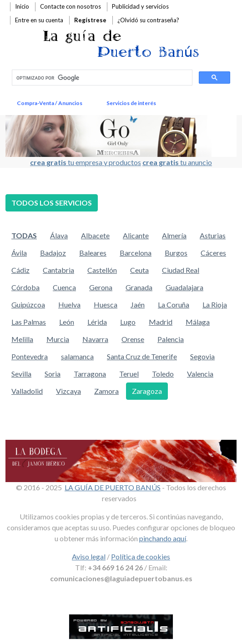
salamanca (77, 356)
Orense (133, 339)
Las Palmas (29, 322)
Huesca (106, 304)
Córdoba (25, 287)
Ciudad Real (181, 270)
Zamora (106, 391)
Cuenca (64, 287)
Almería (174, 235)
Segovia (202, 356)
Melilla (22, 339)
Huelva (69, 304)
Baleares (93, 253)
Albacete (95, 235)
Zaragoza (147, 391)
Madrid (161, 322)
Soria (53, 374)
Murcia (58, 339)
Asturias (213, 235)
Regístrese (90, 20)
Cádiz (20, 270)
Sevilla (21, 374)
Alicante (136, 235)
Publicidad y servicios (140, 6)
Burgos (176, 253)
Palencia (171, 339)
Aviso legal (89, 556)
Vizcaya (68, 391)
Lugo (128, 322)
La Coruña (174, 304)
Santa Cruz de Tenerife (142, 356)
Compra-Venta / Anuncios (50, 103)
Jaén (138, 304)
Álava (59, 235)
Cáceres (213, 253)
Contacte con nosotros (71, 6)
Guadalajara (184, 287)
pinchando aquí (163, 538)
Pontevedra (30, 356)
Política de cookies (141, 556)
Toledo (163, 374)
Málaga (198, 322)
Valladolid (27, 391)
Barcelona (136, 253)
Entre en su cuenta (39, 20)
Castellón (102, 270)
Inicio (22, 6)
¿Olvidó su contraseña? (148, 20)
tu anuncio (177, 162)
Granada (139, 287)
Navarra (95, 339)
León (67, 322)
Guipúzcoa (28, 304)
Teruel (129, 374)
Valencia (200, 374)
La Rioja (215, 304)
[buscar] (101, 78)
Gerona (101, 287)
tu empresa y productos (86, 162)
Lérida (97, 322)
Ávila (19, 253)
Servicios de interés (131, 103)
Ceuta (139, 270)
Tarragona (90, 374)
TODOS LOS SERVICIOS (52, 203)
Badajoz (53, 253)
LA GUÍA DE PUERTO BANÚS (113, 487)
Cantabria (58, 270)
